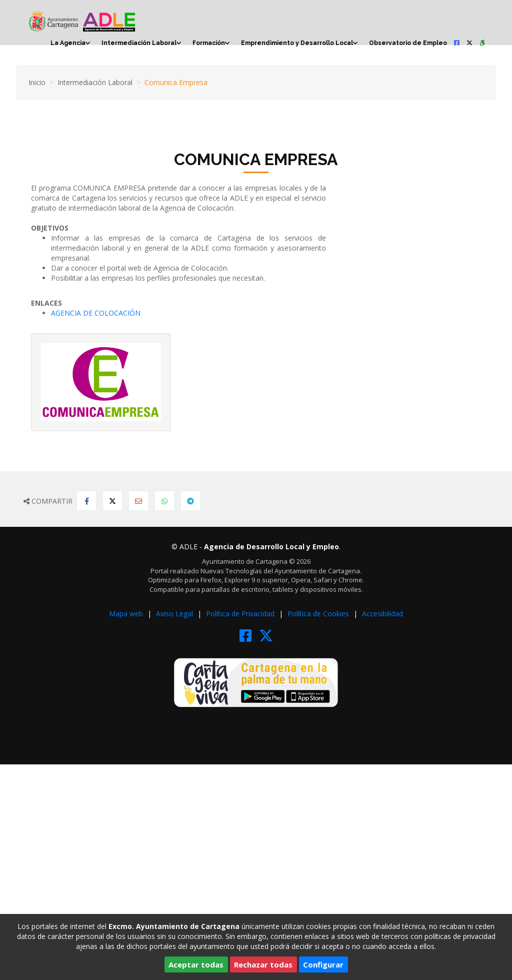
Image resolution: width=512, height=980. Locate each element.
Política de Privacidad (241, 614)
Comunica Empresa (176, 82)
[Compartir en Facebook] (86, 501)
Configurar (323, 964)
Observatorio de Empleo (408, 43)
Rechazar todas (263, 964)
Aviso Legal (175, 614)
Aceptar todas (196, 964)
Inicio (37, 82)
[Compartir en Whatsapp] (164, 501)
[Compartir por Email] (138, 501)
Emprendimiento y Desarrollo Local (297, 43)
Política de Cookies (319, 614)
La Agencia (68, 43)
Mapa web (127, 614)
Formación (209, 43)
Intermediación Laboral (139, 43)
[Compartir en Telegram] (190, 501)
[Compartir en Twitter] (112, 501)
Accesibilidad (382, 614)
